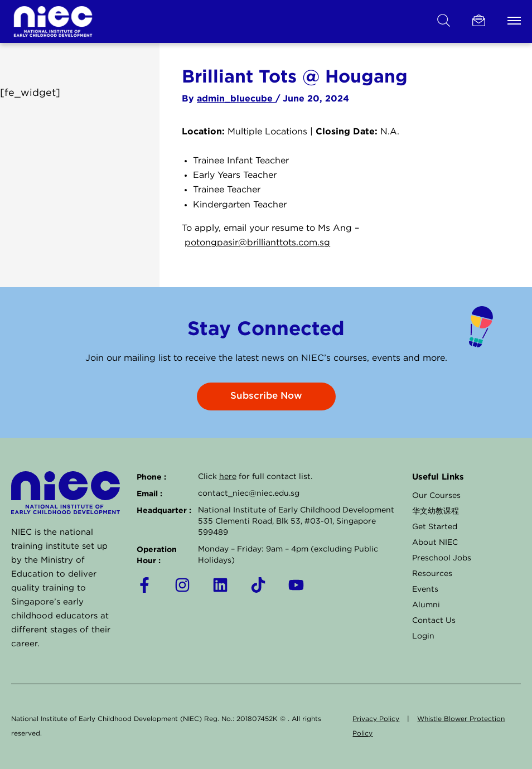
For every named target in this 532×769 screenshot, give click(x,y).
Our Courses (436, 496)
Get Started (435, 527)
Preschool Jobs (442, 558)
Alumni (426, 605)
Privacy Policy (376, 719)
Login (423, 636)
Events (425, 589)
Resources (432, 574)
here (228, 477)
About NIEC (435, 543)
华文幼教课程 (436, 511)
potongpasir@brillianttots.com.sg (257, 243)
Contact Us (434, 621)
